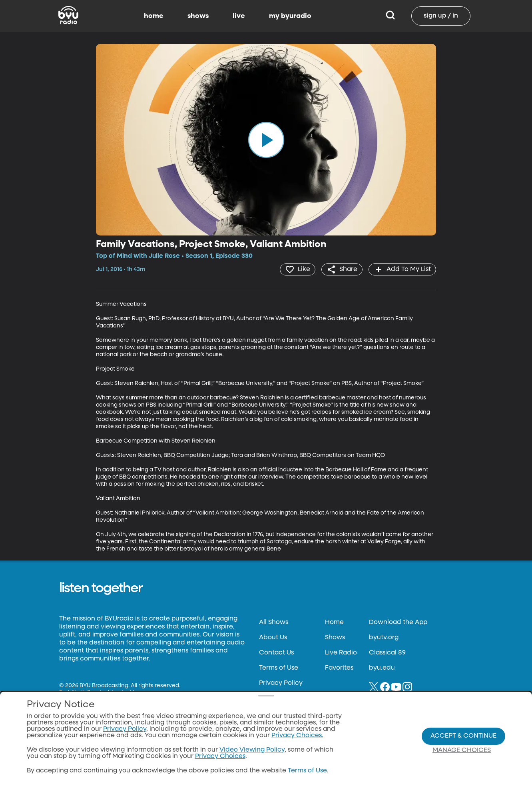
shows (198, 16)
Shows (335, 638)
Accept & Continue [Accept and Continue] (463, 736)
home (154, 16)
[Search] (390, 16)
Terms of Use (279, 668)
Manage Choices (462, 750)
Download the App (398, 622)
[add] (402, 269)
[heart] (298, 269)
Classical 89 (387, 653)
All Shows (274, 622)
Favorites (339, 668)
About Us (273, 638)
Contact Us (276, 653)
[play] (266, 140)
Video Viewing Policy (252, 750)
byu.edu (382, 668)
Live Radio (341, 653)
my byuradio (290, 16)
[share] (342, 269)
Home (334, 622)
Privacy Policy (281, 683)
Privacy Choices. (297, 736)
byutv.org (384, 638)
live (239, 16)
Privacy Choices (220, 756)
